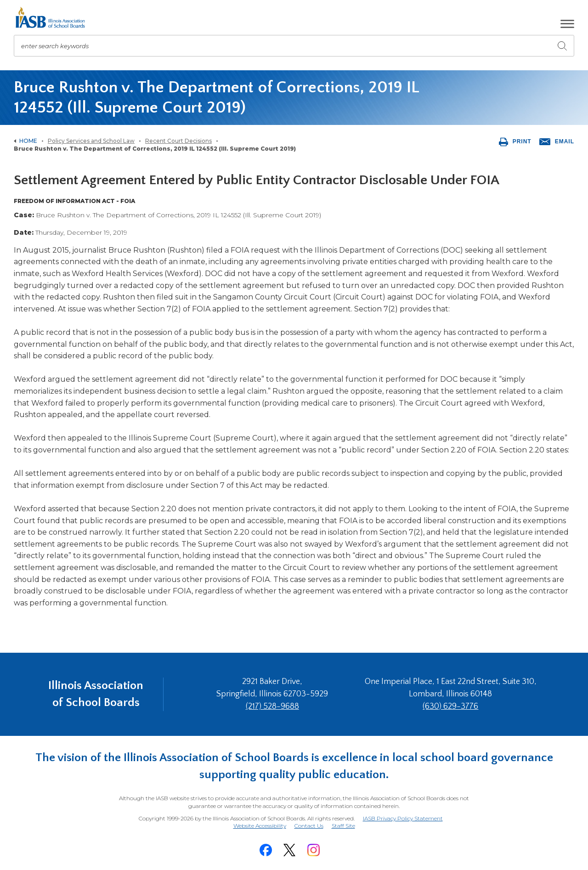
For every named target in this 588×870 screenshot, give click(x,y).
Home (28, 141)
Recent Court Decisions (178, 141)
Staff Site (343, 826)
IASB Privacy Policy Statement (403, 818)
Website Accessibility (260, 826)
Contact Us (309, 826)
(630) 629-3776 (450, 706)
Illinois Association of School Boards (96, 694)
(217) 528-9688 (272, 706)
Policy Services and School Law (91, 141)
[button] (567, 24)
